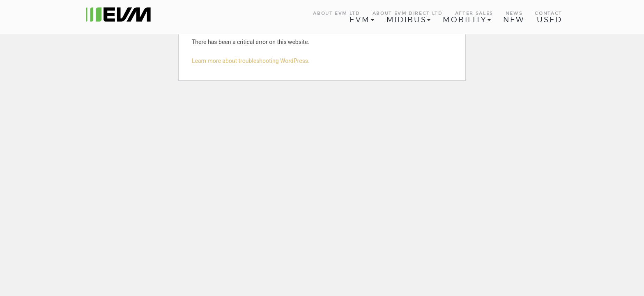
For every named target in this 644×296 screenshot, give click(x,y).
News (514, 13)
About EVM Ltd (336, 13)
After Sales (474, 13)
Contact (549, 13)
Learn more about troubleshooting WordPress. (251, 61)
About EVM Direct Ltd (408, 13)
